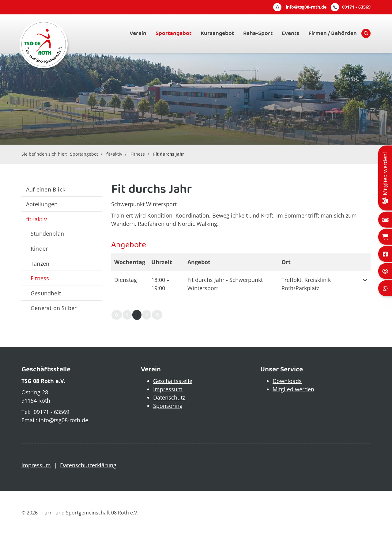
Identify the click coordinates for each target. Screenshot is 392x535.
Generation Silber (54, 308)
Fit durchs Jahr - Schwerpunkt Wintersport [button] (225, 284)
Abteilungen (42, 204)
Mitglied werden (293, 389)
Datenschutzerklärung (88, 465)
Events (290, 33)
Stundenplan (47, 233)
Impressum (168, 389)
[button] (365, 284)
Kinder (39, 248)
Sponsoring (168, 406)
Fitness (138, 154)
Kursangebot (217, 33)
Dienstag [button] (126, 280)
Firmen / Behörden (333, 33)
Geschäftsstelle (173, 381)
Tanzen (40, 263)
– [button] (160, 284)
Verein (138, 33)
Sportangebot (173, 33)
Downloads (287, 381)
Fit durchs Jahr (169, 154)
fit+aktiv (114, 154)
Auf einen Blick (46, 189)
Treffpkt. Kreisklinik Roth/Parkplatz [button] (306, 284)
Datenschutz (169, 397)
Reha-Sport (258, 33)
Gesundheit (46, 293)
